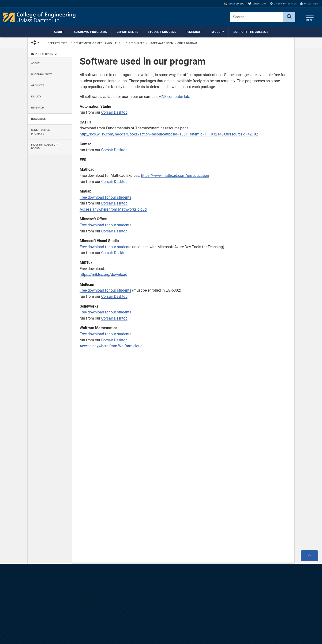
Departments (127, 32)
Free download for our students (105, 197)
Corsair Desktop (114, 112)
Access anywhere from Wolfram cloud (111, 346)
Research (193, 32)
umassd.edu (234, 4)
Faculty (217, 32)
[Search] (289, 17)
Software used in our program (174, 43)
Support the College (251, 32)
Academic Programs (90, 32)
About (59, 32)
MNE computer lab (174, 97)
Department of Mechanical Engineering (98, 43)
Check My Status (283, 4)
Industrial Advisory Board (45, 147)
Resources (137, 43)
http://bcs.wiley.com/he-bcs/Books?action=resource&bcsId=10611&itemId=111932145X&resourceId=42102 (169, 134)
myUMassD (309, 4)
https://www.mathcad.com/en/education (175, 175)
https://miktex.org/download (103, 275)
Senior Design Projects (41, 132)
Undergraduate (42, 75)
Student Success (162, 32)
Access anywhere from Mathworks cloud (113, 209)
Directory (257, 4)
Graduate (38, 86)
